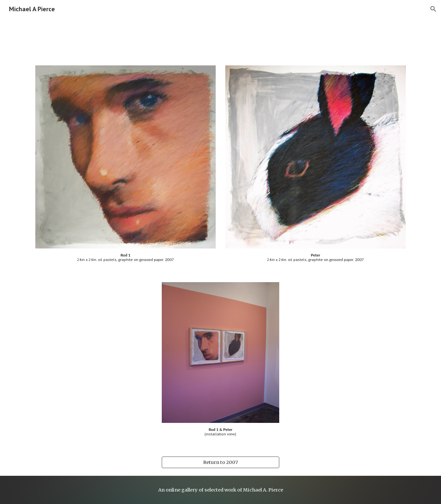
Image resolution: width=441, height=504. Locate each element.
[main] (125, 258)
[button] (433, 9)
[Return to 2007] (220, 462)
